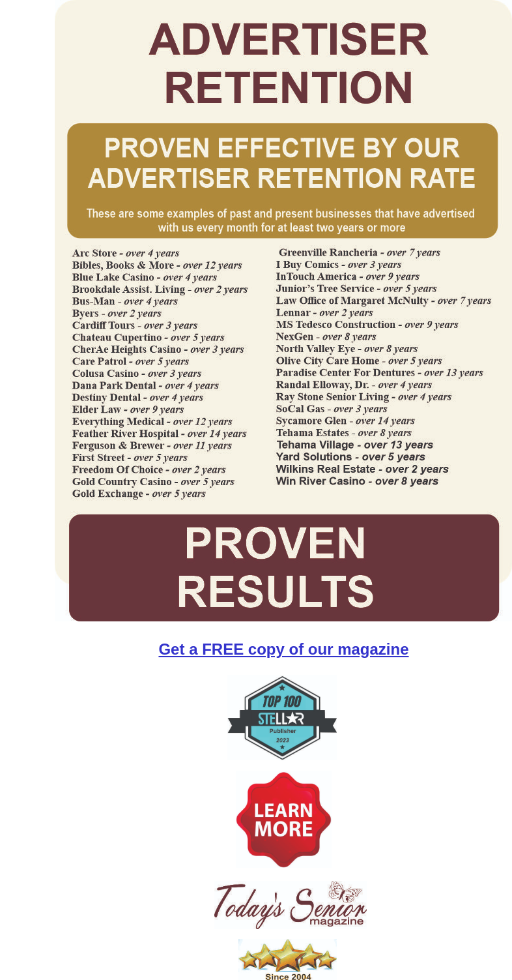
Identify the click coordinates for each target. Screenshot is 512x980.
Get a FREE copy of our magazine (283, 649)
